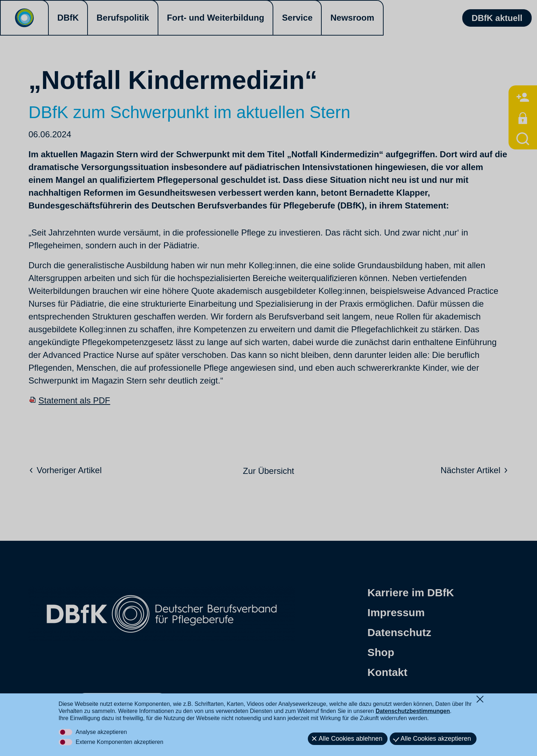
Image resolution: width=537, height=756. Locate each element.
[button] (89, 702)
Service (297, 18)
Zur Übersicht (268, 471)
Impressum (396, 612)
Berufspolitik (123, 18)
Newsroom (352, 18)
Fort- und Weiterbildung (215, 18)
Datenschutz (399, 632)
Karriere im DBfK (411, 593)
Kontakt (388, 672)
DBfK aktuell (497, 18)
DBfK (68, 18)
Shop (381, 652)
